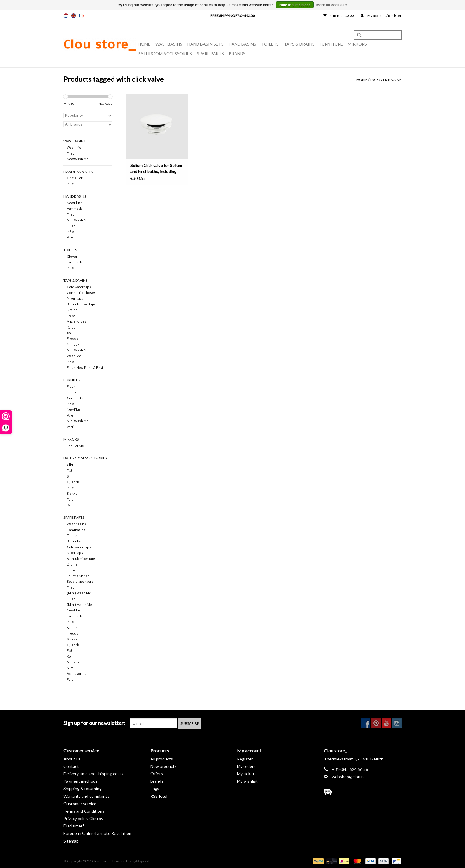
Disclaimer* (74, 825)
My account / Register (381, 16)
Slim (70, 476)
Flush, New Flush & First (85, 367)
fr (81, 16)
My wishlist (247, 780)
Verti (70, 427)
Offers (157, 773)
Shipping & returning (83, 788)
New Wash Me (78, 159)
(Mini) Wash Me (79, 593)
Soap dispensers (80, 581)
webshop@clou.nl (348, 776)
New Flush (75, 203)
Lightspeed (140, 860)
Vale (70, 237)
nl (66, 16)
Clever (72, 256)
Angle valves (77, 321)
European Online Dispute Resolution (97, 833)
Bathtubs (74, 541)
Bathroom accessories (165, 53)
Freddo (73, 338)
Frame (72, 392)
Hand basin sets (206, 44)
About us (72, 758)
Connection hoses (81, 293)
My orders (246, 765)
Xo (69, 333)
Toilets (270, 44)
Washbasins (169, 44)
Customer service (80, 803)
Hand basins (242, 44)
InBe (70, 184)
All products (162, 758)
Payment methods (81, 780)
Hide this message (295, 5)
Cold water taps (79, 287)
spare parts (210, 53)
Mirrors (357, 44)
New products (164, 765)
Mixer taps (75, 298)
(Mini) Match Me (79, 604)
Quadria (73, 482)
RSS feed (159, 795)
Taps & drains (299, 44)
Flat (70, 470)
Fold (70, 499)
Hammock (74, 208)
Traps (71, 316)
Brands (237, 53)
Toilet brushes (78, 576)
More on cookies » (332, 5)
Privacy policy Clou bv (83, 817)
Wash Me (74, 147)
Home (144, 44)
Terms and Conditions (84, 810)
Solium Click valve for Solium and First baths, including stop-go (156, 169)
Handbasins (76, 530)
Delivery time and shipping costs (93, 773)
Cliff (70, 465)
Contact (71, 765)
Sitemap (71, 840)
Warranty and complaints (86, 795)
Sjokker (73, 493)
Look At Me (75, 446)
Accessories (77, 674)
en (74, 16)
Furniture (331, 44)
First (70, 153)
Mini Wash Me (78, 220)
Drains (72, 310)
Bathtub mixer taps (81, 304)
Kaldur (72, 327)
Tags (374, 80)
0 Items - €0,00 (339, 16)
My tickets (247, 773)
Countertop (76, 398)
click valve (391, 80)
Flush (71, 226)
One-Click (75, 178)
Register (245, 758)
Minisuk (73, 344)
